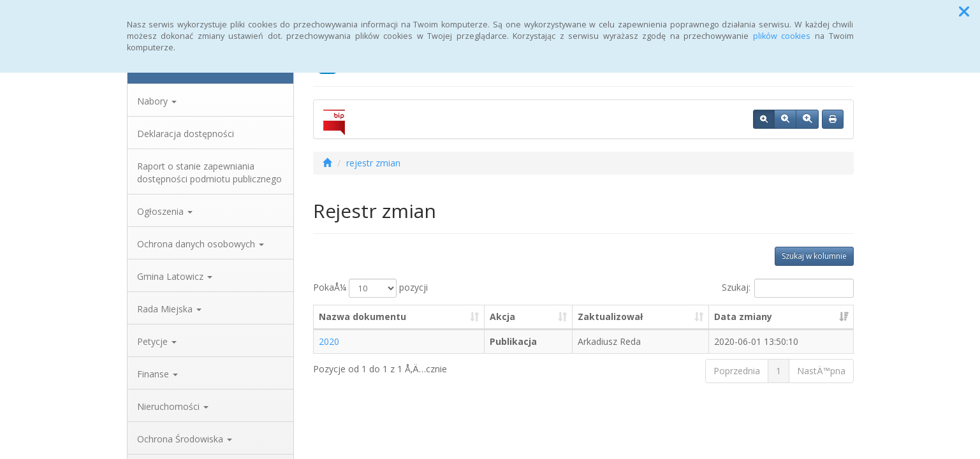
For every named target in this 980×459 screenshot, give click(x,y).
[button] (964, 11)
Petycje (157, 341)
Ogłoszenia (165, 211)
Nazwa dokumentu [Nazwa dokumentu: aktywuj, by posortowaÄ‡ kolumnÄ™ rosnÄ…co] (362, 317)
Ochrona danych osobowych (201, 244)
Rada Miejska (169, 309)
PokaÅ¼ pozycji (370, 288)
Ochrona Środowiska (185, 439)
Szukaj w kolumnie (814, 256)
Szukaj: (788, 288)
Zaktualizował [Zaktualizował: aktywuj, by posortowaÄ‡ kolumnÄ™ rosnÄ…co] (610, 317)
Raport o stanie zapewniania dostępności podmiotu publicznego (209, 172)
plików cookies (782, 36)
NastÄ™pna (821, 371)
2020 (329, 341)
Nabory (157, 101)
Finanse (157, 374)
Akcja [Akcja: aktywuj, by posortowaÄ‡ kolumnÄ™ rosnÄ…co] (502, 317)
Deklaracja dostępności (186, 134)
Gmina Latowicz (175, 276)
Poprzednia (737, 371)
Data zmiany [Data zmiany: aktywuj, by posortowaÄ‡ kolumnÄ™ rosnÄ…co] (743, 317)
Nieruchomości (173, 406)
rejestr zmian (373, 163)
